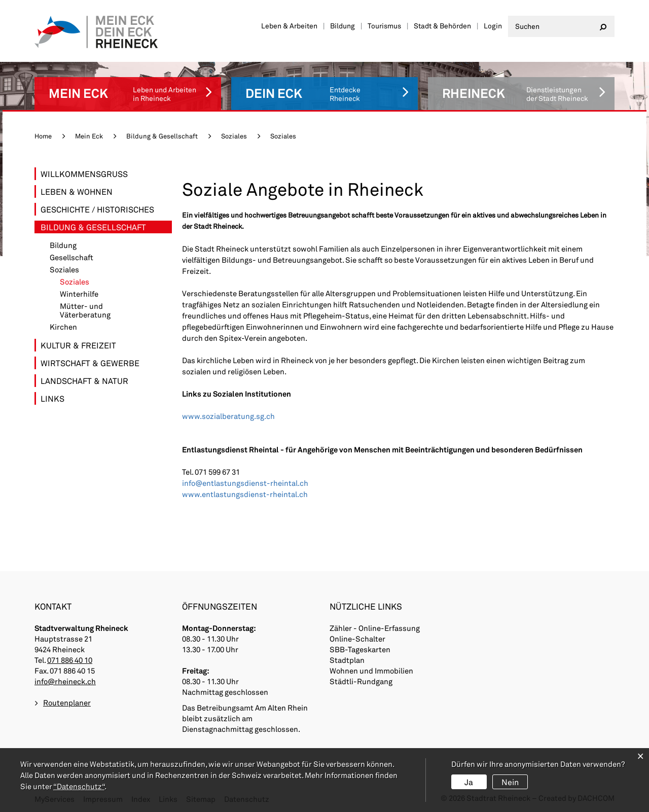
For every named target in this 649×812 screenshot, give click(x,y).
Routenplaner (67, 702)
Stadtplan (347, 660)
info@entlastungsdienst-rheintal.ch (245, 483)
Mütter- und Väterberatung (85, 310)
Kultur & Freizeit (78, 345)
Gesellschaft (71, 257)
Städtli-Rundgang (361, 681)
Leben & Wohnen (77, 191)
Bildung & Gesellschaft (93, 227)
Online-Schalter (357, 639)
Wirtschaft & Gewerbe (90, 363)
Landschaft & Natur (84, 381)
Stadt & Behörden (442, 26)
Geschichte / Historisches (97, 209)
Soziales (64, 270)
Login (493, 26)
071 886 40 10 (70, 660)
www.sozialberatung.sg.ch (228, 416)
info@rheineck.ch (65, 681)
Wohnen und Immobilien (371, 670)
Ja (469, 782)
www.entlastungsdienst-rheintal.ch (245, 494)
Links (52, 398)
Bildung (342, 26)
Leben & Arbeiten (289, 26)
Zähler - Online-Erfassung (375, 628)
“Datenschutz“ (79, 786)
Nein (510, 782)
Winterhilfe (79, 294)
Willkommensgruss (84, 174)
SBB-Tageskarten (360, 649)
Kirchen (63, 327)
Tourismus (384, 26)
